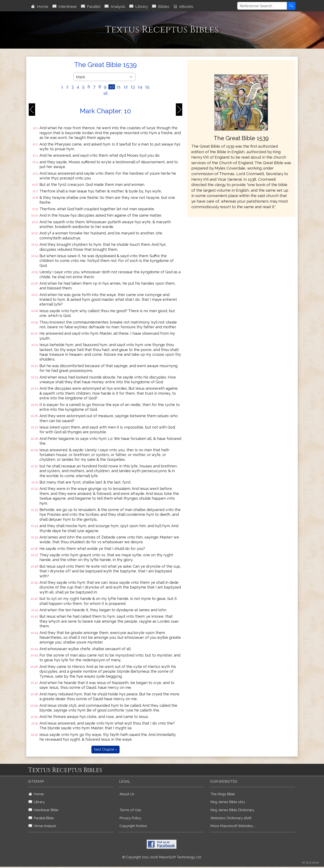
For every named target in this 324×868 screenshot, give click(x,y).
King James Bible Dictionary (232, 810)
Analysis (115, 6)
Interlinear (65, 6)
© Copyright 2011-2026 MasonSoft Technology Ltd (162, 857)
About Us (127, 794)
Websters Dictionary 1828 (231, 818)
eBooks (183, 6)
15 (147, 87)
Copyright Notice (133, 826)
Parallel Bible (41, 818)
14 (140, 87)
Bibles (161, 6)
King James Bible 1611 (228, 802)
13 (133, 87)
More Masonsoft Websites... (233, 826)
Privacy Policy (130, 818)
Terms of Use (130, 810)
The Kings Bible (223, 794)
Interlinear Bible (43, 810)
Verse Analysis (42, 826)
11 (119, 87)
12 (126, 87)
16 (105, 93)
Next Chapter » (105, 749)
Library (139, 6)
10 (112, 87)
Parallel (91, 6)
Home (40, 6)
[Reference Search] (262, 6)
